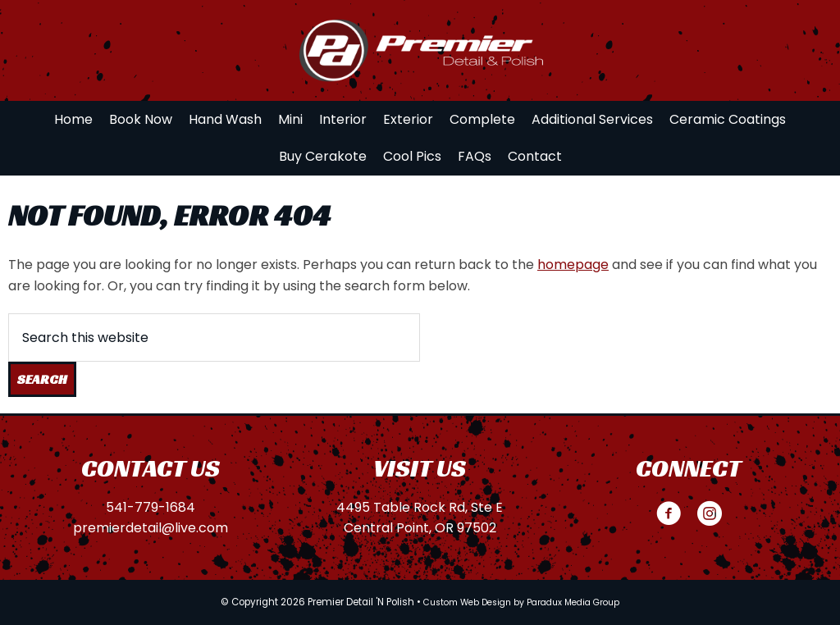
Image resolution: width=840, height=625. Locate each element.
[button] (669, 513)
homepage (573, 265)
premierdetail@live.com (151, 528)
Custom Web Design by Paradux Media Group (521, 602)
